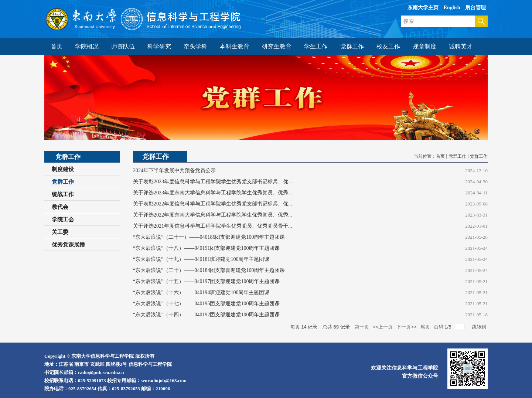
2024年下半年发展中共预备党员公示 (174, 171)
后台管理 (475, 8)
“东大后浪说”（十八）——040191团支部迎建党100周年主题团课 (206, 248)
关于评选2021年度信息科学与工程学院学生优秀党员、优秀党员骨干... (213, 226)
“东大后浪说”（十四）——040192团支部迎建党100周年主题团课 (206, 315)
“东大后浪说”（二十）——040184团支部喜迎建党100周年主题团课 (209, 270)
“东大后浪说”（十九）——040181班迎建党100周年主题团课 (201, 259)
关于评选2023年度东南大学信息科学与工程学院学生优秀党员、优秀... (213, 193)
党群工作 (457, 156)
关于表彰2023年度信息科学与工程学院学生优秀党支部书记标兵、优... (213, 182)
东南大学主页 (423, 8)
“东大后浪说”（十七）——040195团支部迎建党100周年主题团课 (206, 304)
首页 (440, 156)
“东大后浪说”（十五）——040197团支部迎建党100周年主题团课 (206, 281)
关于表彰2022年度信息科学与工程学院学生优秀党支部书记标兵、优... (213, 204)
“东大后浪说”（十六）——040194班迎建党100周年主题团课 (201, 292)
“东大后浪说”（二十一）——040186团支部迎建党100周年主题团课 (209, 237)
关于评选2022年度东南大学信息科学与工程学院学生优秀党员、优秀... (213, 215)
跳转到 (480, 327)
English (452, 8)
